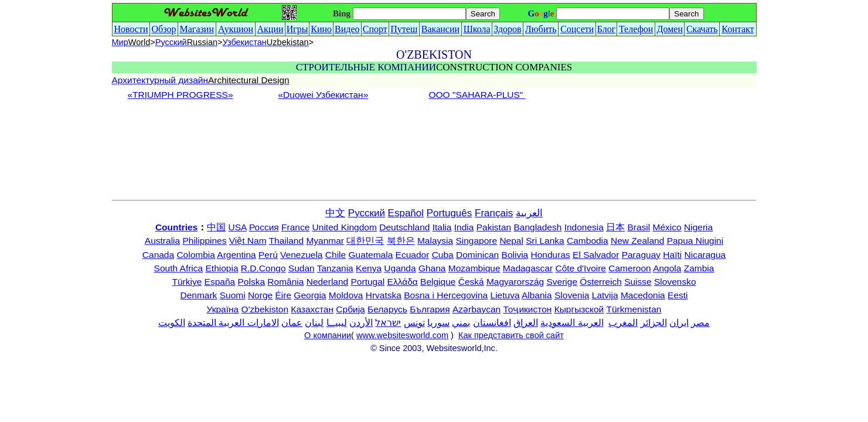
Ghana (432, 268)
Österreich (601, 282)
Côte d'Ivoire (581, 268)
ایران (679, 323)
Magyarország (515, 282)
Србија (350, 309)
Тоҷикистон (528, 309)
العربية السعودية (572, 323)
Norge (260, 295)
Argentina (236, 255)
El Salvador (596, 255)
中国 (216, 227)
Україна (223, 309)
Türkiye (187, 282)
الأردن (361, 323)
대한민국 (365, 241)
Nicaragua (705, 255)
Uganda (400, 268)
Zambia (699, 268)
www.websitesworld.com (402, 335)
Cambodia (588, 241)
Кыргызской (579, 309)
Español (406, 213)
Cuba (443, 255)
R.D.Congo (263, 268)
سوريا (438, 323)
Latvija (605, 295)
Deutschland (404, 227)
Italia (442, 227)
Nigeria (698, 227)
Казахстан (312, 309)
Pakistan (494, 227)
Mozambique (474, 268)
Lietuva (505, 295)
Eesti (678, 295)
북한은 (401, 241)
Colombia (195, 255)
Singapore (476, 241)
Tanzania (335, 268)
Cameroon (629, 268)
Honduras (551, 255)
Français (494, 213)
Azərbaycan (476, 309)
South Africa (179, 268)
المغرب (623, 323)
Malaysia (435, 241)
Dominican (477, 255)
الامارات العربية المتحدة (233, 323)
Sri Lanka (545, 241)
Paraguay (641, 255)
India (464, 227)
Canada (158, 255)
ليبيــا (337, 323)
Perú (268, 255)
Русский (186, 42)
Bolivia (515, 255)
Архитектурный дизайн (201, 80)
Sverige (562, 282)
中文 (335, 213)
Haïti (672, 255)
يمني (461, 323)
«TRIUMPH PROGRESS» (181, 95)
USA (238, 227)
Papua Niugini (695, 241)
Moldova (346, 295)
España (220, 282)
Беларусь (387, 309)
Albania (537, 295)
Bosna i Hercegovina (446, 295)
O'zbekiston (265, 309)
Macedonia (643, 295)
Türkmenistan (634, 309)
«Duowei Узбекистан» (324, 95)
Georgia (310, 295)
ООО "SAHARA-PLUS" (477, 95)
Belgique (438, 282)
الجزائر (654, 323)
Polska (252, 282)
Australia (162, 241)
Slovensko (675, 282)
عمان (292, 323)
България (430, 309)
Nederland (328, 282)
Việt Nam (248, 241)
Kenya (369, 268)
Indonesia (584, 227)
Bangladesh (537, 227)
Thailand (286, 241)
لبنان (314, 323)
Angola (667, 268)
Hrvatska (384, 295)
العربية (529, 213)
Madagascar (528, 268)
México (667, 227)
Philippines (204, 241)
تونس (414, 323)
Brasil (639, 227)
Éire (283, 295)
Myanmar (325, 241)
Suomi (233, 295)
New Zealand (637, 241)
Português (450, 213)
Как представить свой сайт (511, 335)
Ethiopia (222, 268)
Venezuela (301, 255)
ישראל (388, 323)
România (285, 282)
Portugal (368, 282)
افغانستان (492, 323)
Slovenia (572, 295)
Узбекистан (266, 42)
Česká (471, 282)
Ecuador (413, 255)
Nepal (511, 241)
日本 (615, 227)
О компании (328, 335)
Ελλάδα (403, 282)
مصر (700, 323)
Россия (264, 227)
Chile (336, 255)
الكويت (172, 323)
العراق (526, 323)
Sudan (302, 268)
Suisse (638, 282)
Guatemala (370, 255)
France (295, 227)
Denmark (198, 295)
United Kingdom (345, 227)
